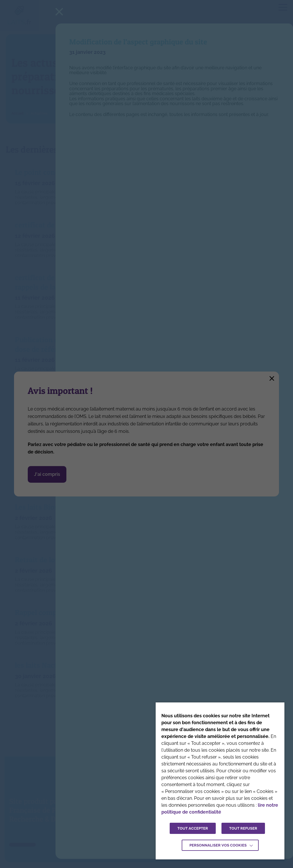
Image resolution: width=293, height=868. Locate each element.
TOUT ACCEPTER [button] (193, 828)
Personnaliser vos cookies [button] (218, 845)
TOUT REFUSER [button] (243, 828)
